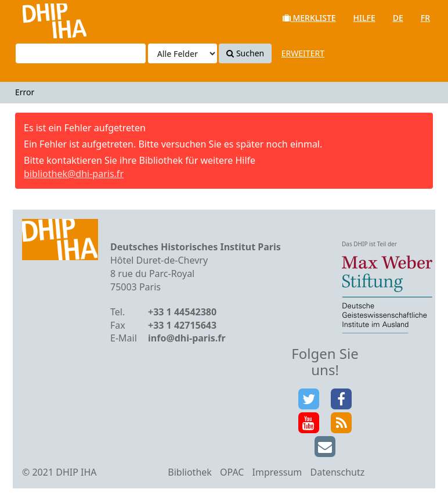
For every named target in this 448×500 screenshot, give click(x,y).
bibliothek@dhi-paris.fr (74, 174)
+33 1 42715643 (182, 325)
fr (425, 18)
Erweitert (303, 53)
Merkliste (309, 18)
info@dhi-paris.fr (187, 338)
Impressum (277, 472)
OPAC (232, 472)
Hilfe (364, 18)
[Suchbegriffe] (81, 53)
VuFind (40, 18)
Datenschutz (337, 472)
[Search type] (183, 53)
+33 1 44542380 (182, 312)
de (398, 18)
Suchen (245, 53)
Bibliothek (190, 472)
